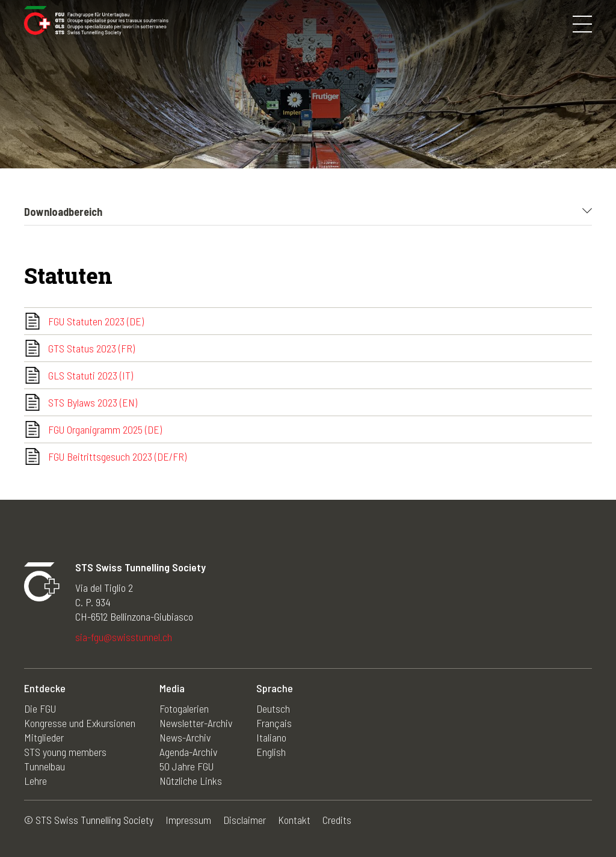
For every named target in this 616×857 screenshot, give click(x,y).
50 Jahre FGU (186, 766)
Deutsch (273, 708)
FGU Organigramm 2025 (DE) (105, 429)
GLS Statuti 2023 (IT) (91, 375)
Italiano (271, 737)
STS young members (65, 752)
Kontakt (294, 820)
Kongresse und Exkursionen (80, 723)
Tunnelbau (45, 766)
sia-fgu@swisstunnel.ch (124, 637)
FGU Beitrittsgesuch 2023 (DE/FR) (117, 456)
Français (274, 723)
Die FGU (40, 708)
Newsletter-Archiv (196, 723)
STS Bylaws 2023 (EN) (93, 402)
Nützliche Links (191, 781)
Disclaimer (245, 820)
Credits (337, 820)
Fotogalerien (184, 708)
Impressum (188, 820)
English (271, 752)
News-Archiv (185, 737)
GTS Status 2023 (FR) (91, 348)
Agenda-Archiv (188, 752)
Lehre (35, 781)
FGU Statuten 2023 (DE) (96, 321)
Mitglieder (44, 737)
